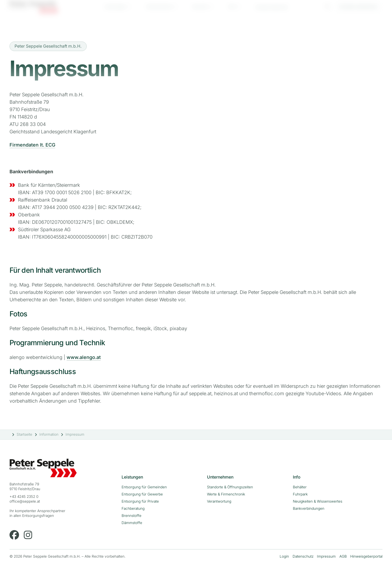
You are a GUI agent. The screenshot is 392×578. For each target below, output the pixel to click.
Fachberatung (133, 508)
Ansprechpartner (272, 12)
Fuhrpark (300, 494)
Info (232, 11)
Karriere (200, 11)
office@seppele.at (25, 501)
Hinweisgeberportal (366, 556)
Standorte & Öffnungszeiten (230, 487)
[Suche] (327, 10)
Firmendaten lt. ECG (32, 145)
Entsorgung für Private (140, 501)
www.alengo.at (84, 357)
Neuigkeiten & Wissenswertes (318, 501)
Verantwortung (219, 501)
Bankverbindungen (309, 508)
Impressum (326, 556)
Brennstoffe (132, 516)
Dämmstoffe (132, 523)
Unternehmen (159, 11)
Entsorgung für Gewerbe (142, 494)
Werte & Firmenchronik (226, 494)
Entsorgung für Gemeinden (144, 487)
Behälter (300, 487)
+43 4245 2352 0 (24, 497)
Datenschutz (303, 556)
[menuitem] (118, 11)
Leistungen (115, 11)
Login (284, 556)
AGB (343, 556)
